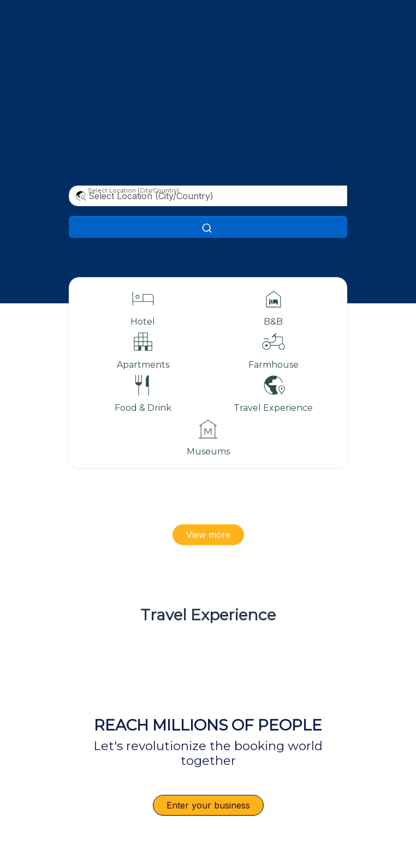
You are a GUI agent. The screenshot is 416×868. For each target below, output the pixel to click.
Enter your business (208, 805)
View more (208, 535)
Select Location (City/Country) (133, 190)
